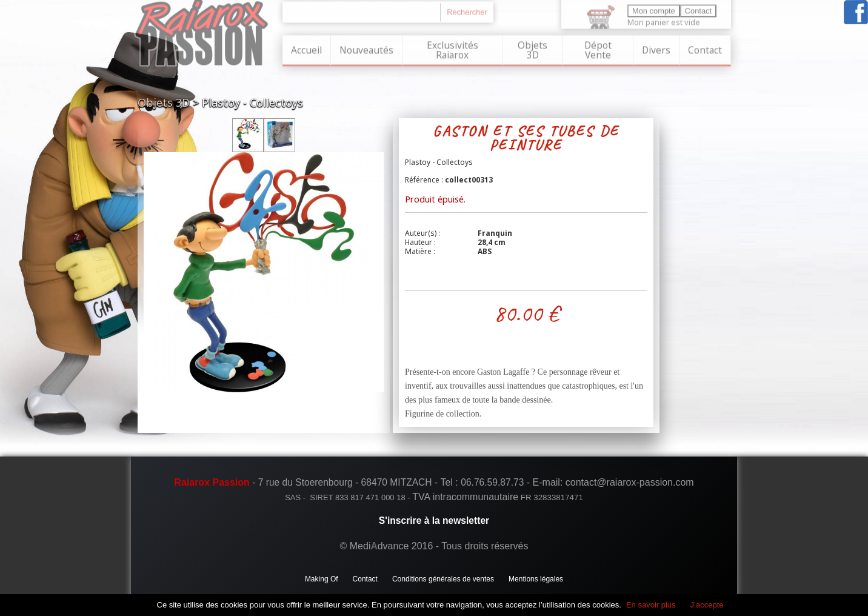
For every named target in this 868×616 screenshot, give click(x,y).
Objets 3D (532, 49)
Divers (656, 49)
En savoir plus (651, 605)
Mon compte (654, 10)
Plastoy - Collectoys (252, 102)
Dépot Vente (598, 49)
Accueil (306, 49)
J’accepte (707, 605)
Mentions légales (536, 579)
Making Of (322, 579)
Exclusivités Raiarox (452, 49)
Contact (705, 49)
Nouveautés (366, 49)
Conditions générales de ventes (443, 579)
